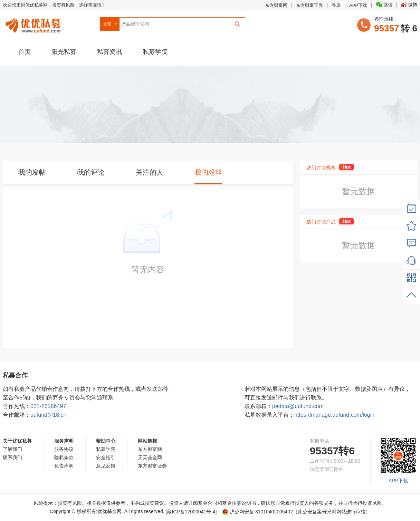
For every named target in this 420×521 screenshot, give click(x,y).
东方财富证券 (309, 5)
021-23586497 (48, 406)
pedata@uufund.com (298, 406)
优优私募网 (34, 24)
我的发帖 (32, 172)
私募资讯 (109, 52)
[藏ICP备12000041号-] (192, 512)
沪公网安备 (257, 512)
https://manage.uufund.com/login (334, 415)
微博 (409, 5)
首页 (25, 52)
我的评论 (91, 172)
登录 (336, 5)
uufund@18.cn (48, 415)
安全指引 (106, 457)
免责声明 (64, 466)
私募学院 (155, 52)
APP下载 (358, 5)
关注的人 (150, 172)
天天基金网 (150, 457)
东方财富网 (276, 5)
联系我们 (12, 457)
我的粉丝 (208, 172)
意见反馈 (106, 466)
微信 (384, 5)
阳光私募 (64, 52)
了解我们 (12, 449)
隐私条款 (64, 457)
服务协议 (64, 449)
